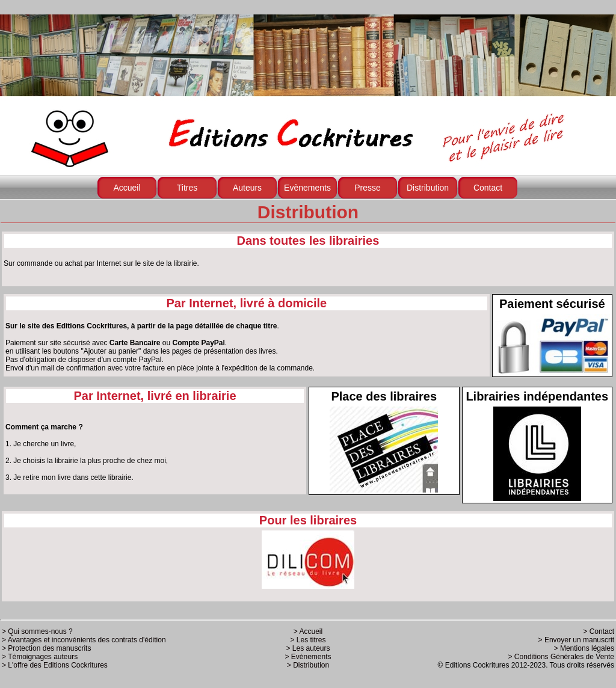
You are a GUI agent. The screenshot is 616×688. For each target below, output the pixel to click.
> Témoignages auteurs (40, 657)
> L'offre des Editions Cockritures (55, 665)
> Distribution (308, 665)
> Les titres (308, 640)
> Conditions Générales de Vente (561, 657)
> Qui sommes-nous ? (37, 631)
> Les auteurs (308, 648)
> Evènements (308, 657)
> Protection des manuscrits (46, 648)
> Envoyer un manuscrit (576, 640)
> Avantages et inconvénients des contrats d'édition (84, 640)
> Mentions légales (584, 648)
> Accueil (308, 631)
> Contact (599, 631)
